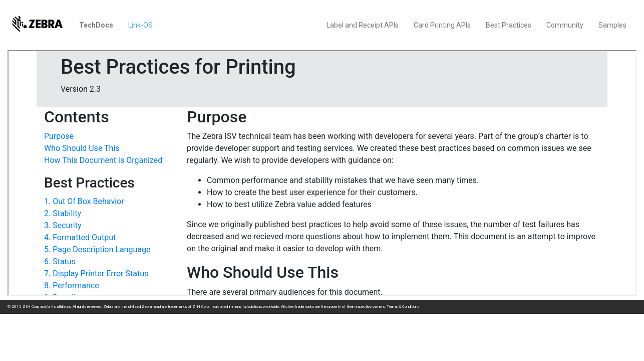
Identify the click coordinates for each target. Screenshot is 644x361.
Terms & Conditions (403, 307)
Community (565, 25)
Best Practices (509, 25)
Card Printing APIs (442, 25)
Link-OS (140, 25)
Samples (612, 25)
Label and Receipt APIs (363, 25)
